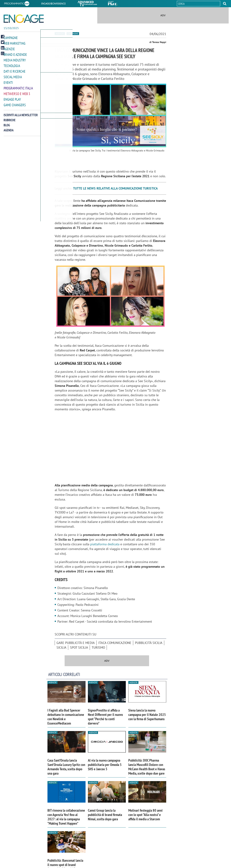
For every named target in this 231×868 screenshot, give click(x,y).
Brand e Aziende (15, 54)
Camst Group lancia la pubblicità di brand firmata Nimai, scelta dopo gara (105, 815)
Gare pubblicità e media (76, 643)
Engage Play (12, 97)
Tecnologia (12, 65)
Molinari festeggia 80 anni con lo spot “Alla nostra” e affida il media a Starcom (145, 815)
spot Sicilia (79, 647)
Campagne (11, 38)
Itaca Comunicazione (115, 643)
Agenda (9, 128)
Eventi (8, 81)
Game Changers (15, 103)
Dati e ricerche (15, 70)
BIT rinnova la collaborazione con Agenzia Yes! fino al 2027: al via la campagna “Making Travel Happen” (66, 817)
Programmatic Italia (18, 86)
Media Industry (15, 59)
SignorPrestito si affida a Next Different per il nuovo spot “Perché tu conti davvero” (105, 717)
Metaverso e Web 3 (17, 92)
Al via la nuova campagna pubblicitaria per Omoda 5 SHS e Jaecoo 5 (105, 765)
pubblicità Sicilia (149, 643)
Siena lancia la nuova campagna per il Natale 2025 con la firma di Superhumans (147, 715)
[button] (225, 4)
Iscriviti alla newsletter (21, 113)
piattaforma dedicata (105, 544)
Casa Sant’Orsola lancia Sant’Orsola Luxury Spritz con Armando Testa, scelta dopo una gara (66, 767)
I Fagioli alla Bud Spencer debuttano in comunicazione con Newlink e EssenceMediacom (66, 717)
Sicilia (61, 647)
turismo (98, 647)
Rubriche (10, 118)
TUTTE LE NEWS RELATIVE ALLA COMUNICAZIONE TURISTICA (115, 188)
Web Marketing (15, 43)
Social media (13, 76)
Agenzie (9, 49)
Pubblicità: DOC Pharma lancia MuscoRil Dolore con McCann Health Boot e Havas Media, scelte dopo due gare (147, 767)
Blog (7, 123)
